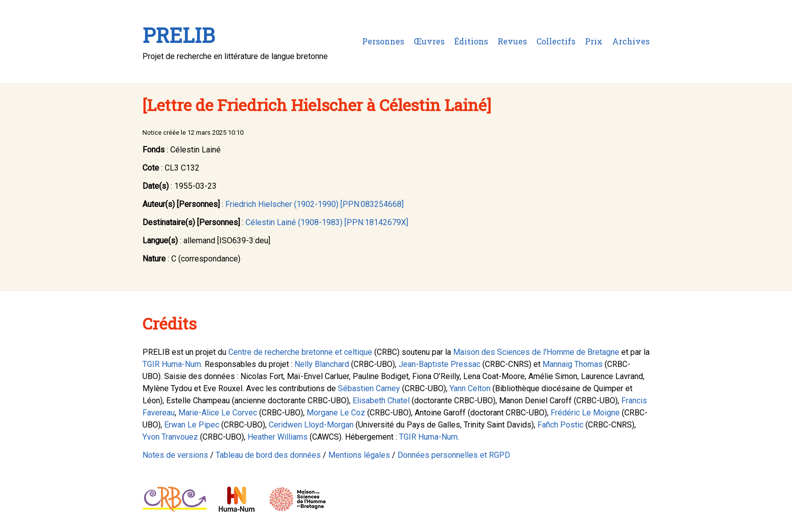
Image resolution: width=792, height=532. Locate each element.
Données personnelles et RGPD (454, 455)
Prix (594, 41)
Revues (512, 41)
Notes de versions (175, 455)
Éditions (471, 41)
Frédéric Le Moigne (585, 413)
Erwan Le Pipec (192, 425)
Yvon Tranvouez (170, 437)
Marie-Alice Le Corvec (218, 413)
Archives (631, 41)
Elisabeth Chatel (381, 401)
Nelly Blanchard (322, 364)
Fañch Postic (560, 425)
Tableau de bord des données (268, 455)
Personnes (383, 41)
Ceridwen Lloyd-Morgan (311, 425)
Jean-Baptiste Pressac (439, 364)
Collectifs (556, 41)
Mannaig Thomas (573, 364)
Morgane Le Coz (336, 413)
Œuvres (429, 41)
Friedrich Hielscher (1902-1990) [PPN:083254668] (314, 204)
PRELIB (179, 35)
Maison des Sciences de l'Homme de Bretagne (536, 352)
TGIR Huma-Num (172, 364)
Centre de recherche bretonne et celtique (300, 352)
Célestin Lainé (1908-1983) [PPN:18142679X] (327, 222)
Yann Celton (470, 388)
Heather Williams (278, 437)
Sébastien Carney (369, 388)
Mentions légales (359, 455)
